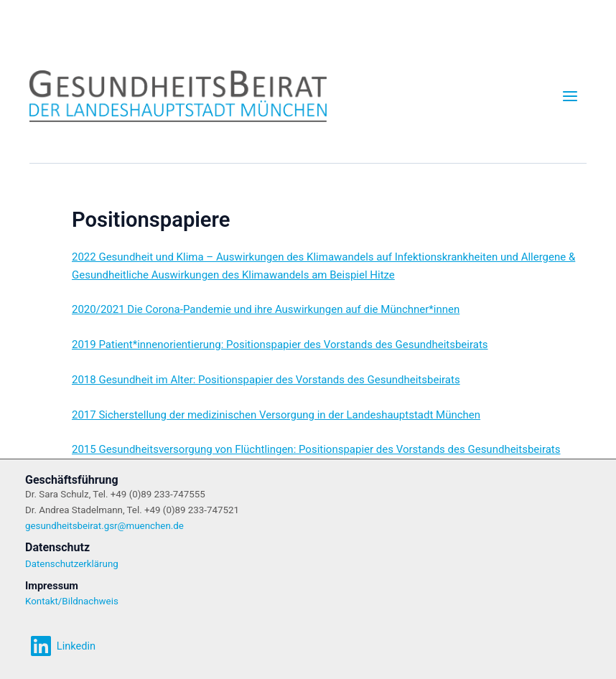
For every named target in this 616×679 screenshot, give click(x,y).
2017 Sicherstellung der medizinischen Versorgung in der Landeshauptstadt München (276, 415)
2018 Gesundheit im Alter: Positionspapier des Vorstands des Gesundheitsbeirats (266, 380)
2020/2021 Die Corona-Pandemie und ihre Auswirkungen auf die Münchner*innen (266, 309)
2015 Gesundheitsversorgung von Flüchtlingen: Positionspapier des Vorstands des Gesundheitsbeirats (316, 449)
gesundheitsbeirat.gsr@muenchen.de (104, 526)
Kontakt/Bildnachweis (72, 601)
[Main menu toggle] (570, 96)
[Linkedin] (62, 646)
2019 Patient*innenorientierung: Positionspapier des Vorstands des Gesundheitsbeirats (280, 345)
